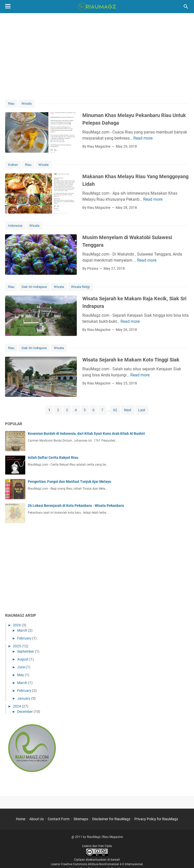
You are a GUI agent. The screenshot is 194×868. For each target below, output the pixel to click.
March (23, 630)
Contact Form (59, 819)
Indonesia (15, 226)
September (26, 651)
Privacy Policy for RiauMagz (156, 819)
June (21, 667)
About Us (37, 819)
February (25, 638)
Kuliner (13, 165)
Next (128, 410)
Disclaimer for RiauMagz (111, 819)
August (23, 659)
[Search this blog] (186, 7)
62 (115, 410)
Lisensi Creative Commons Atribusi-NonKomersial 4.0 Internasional (97, 864)
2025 (17, 646)
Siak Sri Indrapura (34, 287)
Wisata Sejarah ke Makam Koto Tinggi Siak (131, 360)
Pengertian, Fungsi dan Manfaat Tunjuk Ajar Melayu (69, 482)
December (25, 712)
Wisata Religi (80, 287)
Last (142, 410)
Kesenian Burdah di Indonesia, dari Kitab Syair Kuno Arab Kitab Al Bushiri (86, 433)
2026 (17, 625)
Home (21, 819)
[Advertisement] (97, 56)
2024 (17, 706)
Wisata (27, 104)
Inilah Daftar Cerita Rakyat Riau (53, 458)
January (24, 698)
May (21, 675)
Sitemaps (81, 819)
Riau (11, 104)
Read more (143, 138)
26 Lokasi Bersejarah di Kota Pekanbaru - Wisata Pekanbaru (76, 506)
